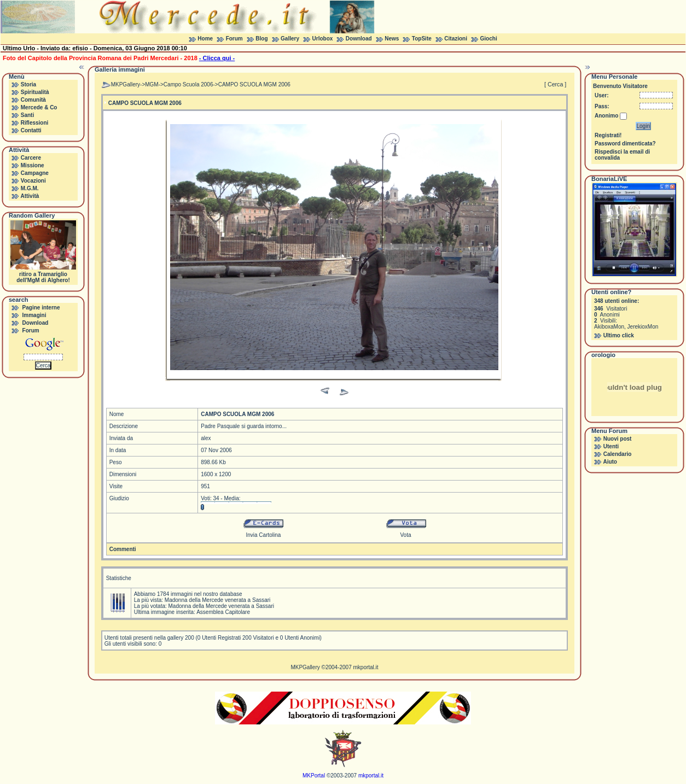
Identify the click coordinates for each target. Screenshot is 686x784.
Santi (27, 115)
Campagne (35, 173)
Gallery (290, 39)
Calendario (618, 454)
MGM (152, 84)
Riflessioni (35, 123)
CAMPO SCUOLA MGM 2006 (254, 84)
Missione (33, 165)
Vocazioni (33, 181)
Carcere (31, 158)
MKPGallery (126, 84)
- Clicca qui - (217, 58)
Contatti (31, 130)
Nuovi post (618, 439)
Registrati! (608, 135)
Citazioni (456, 39)
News (392, 39)
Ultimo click (619, 335)
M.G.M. (30, 188)
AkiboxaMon (609, 327)
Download (359, 39)
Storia (28, 84)
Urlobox (323, 39)
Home (205, 39)
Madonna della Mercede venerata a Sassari (217, 600)
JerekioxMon (643, 327)
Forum (234, 39)
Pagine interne (41, 308)
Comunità (33, 100)
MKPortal (314, 776)
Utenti (611, 446)
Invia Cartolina (263, 535)
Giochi (489, 39)
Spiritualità (35, 92)
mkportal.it (365, 667)
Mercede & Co (39, 107)
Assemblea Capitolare (223, 612)
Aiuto (610, 462)
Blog (261, 39)
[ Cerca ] (555, 84)
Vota (406, 535)
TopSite (422, 39)
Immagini (34, 315)
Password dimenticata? (625, 144)
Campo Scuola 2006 (188, 84)
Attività (30, 196)
